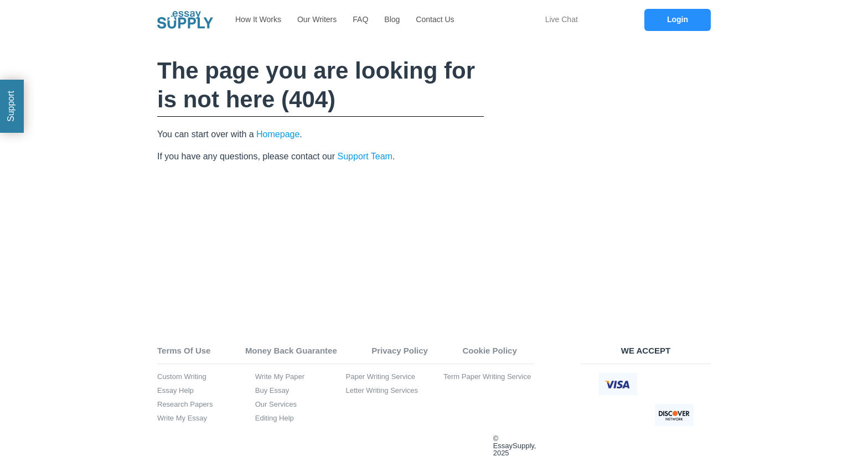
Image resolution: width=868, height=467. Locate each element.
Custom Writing (182, 377)
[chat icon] (536, 20)
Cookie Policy (489, 351)
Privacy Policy (400, 351)
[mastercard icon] (674, 384)
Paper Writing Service (381, 377)
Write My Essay (182, 418)
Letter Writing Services (382, 391)
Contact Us (435, 19)
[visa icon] (618, 384)
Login (678, 19)
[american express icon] (618, 415)
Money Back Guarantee (291, 351)
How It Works (258, 19)
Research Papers (185, 404)
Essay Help (175, 391)
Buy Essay (272, 391)
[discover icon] (674, 415)
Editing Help (275, 418)
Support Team (365, 156)
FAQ (360, 19)
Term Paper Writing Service (487, 377)
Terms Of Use (184, 351)
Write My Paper (280, 377)
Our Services (276, 404)
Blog (392, 19)
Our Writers (317, 19)
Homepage (278, 134)
